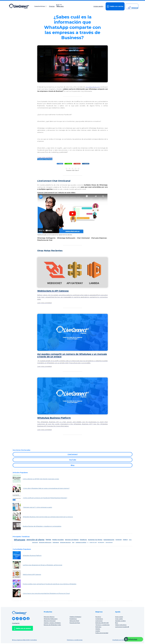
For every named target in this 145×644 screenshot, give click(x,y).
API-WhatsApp (101, 542)
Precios (52, 6)
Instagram (119, 540)
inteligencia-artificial (81, 542)
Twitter (61, 164)
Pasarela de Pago (75, 623)
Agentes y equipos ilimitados (52, 623)
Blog (73, 465)
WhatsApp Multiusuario (51, 619)
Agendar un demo (120, 621)
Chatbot (125, 540)
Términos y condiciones (75, 640)
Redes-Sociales (58, 540)
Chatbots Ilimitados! (75, 617)
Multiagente (56, 542)
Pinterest (78, 164)
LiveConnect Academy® (122, 627)
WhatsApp (133, 639)
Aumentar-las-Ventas (95, 540)
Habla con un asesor (23, 628)
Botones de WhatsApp (52, 625)
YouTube (73, 460)
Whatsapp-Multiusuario (45, 542)
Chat (73, 542)
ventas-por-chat (93, 542)
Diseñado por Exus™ (119, 640)
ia (88, 542)
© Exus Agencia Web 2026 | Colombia (24, 640)
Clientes (98, 629)
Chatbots (83, 540)
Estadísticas (73, 619)
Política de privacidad (102, 633)
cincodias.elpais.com (93, 87)
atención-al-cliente (35, 540)
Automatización (109, 540)
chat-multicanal (109, 542)
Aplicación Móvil (74, 621)
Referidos (60, 6)
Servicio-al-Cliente (72, 540)
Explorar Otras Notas (45, 159)
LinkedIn (86, 164)
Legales (98, 631)
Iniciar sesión (98, 6)
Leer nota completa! (45, 157)
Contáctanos (99, 619)
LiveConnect (73, 454)
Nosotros (98, 617)
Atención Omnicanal (50, 621)
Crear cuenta (119, 619)
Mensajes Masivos (49, 617)
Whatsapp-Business (65, 542)
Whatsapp (69, 164)
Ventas (48, 540)
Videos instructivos (121, 625)
